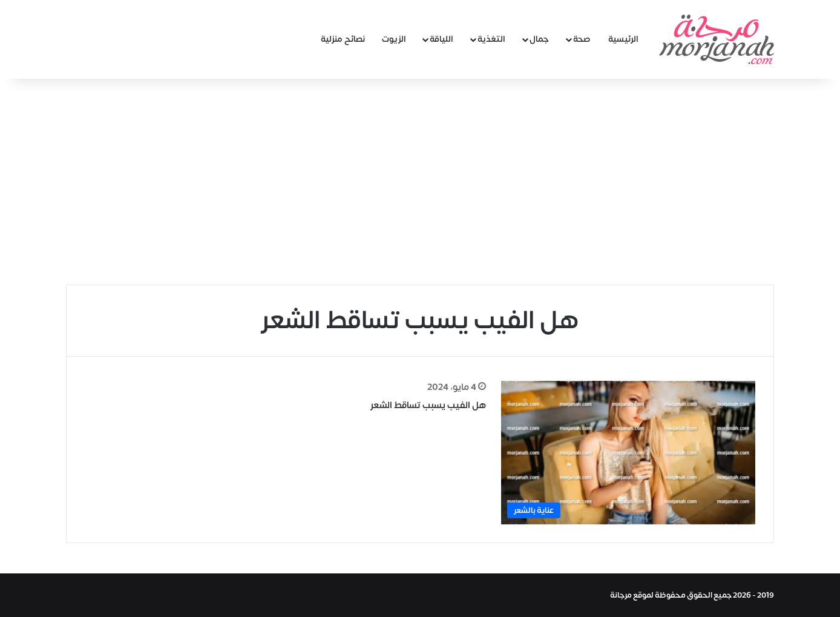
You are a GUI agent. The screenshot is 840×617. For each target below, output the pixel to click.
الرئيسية (623, 39)
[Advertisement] (420, 182)
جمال (539, 39)
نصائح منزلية (343, 39)
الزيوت (394, 39)
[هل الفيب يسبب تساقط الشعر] (628, 453)
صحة (582, 39)
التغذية (491, 39)
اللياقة (441, 39)
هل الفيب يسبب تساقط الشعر (428, 405)
